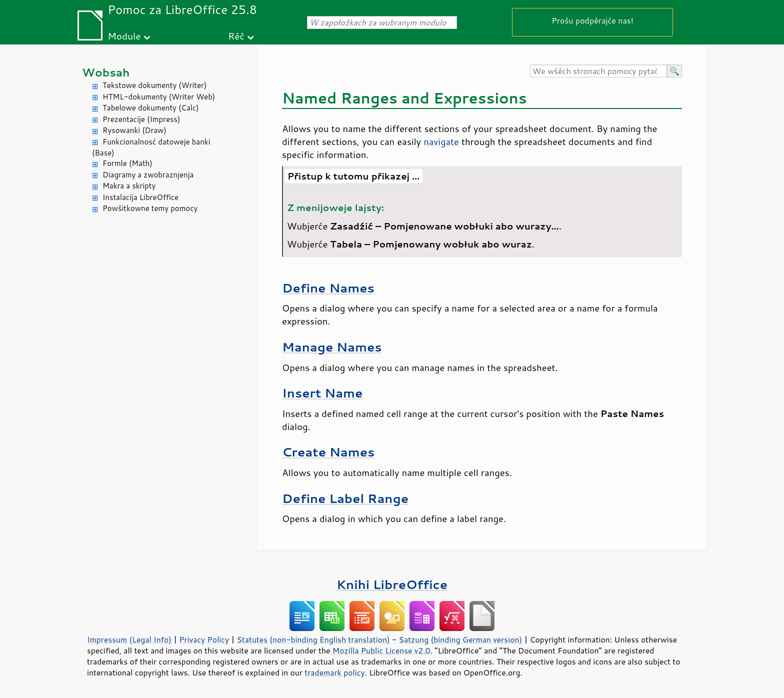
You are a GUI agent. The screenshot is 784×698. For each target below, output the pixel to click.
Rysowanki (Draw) (134, 130)
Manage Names (332, 347)
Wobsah (106, 72)
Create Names (328, 452)
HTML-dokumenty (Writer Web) (159, 97)
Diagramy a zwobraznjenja (148, 175)
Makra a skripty (129, 186)
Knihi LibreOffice (392, 584)
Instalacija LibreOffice (140, 197)
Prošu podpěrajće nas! (592, 20)
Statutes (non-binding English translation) (313, 639)
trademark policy (334, 672)
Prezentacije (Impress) (141, 119)
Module (124, 36)
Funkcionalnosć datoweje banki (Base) (151, 147)
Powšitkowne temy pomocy (150, 208)
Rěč (236, 36)
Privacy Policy (204, 639)
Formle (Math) (127, 163)
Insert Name (322, 393)
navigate (441, 141)
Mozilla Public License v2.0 (381, 650)
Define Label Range (345, 498)
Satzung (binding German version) (461, 639)
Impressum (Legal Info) (129, 639)
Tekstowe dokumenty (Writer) (154, 85)
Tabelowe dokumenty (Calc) (151, 108)
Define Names (328, 288)
